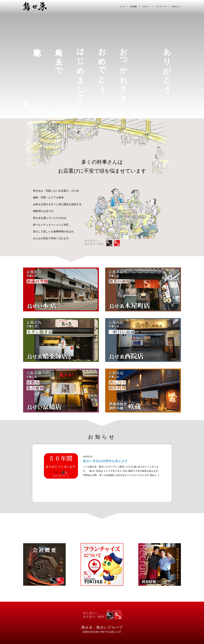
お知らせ (175, 7)
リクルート (146, 7)
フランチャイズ (161, 7)
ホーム (123, 7)
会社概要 (133, 7)
